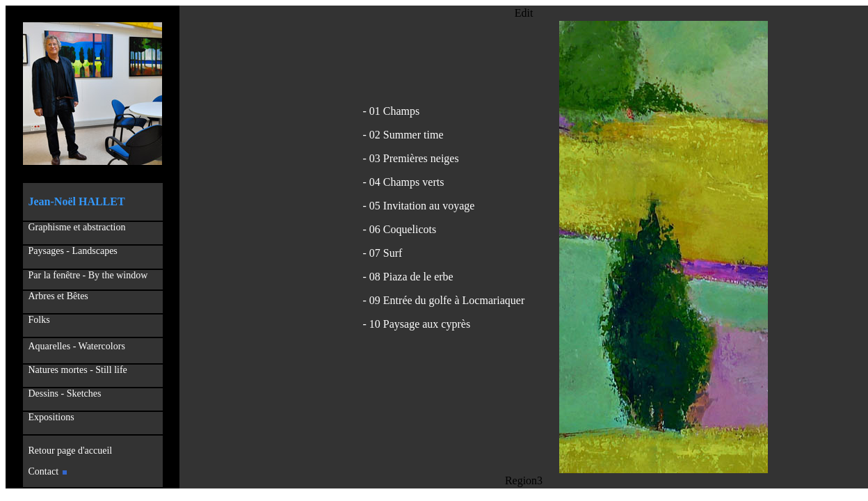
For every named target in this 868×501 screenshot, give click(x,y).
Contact (48, 471)
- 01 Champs (392, 111)
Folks (39, 320)
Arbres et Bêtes (56, 296)
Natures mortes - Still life (78, 370)
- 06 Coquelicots (400, 229)
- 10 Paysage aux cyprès (417, 324)
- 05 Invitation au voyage (419, 206)
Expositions (49, 417)
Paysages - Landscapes (73, 251)
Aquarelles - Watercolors (77, 346)
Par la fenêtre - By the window (88, 275)
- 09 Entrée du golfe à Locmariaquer (444, 300)
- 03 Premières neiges (411, 158)
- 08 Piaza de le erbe (408, 277)
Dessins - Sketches (65, 393)
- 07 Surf (383, 253)
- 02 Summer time (403, 135)
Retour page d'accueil (69, 451)
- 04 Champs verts (404, 182)
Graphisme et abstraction (77, 227)
